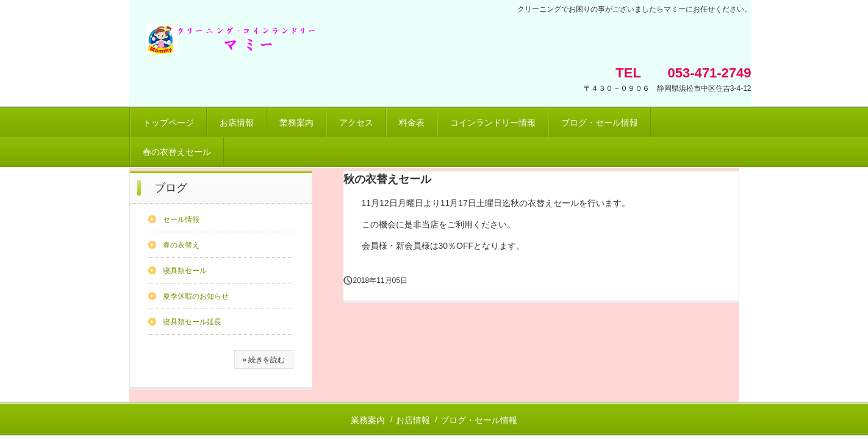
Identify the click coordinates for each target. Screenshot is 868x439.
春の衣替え (181, 245)
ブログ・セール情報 (600, 123)
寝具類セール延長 (192, 322)
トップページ (168, 123)
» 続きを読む (264, 360)
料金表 (412, 123)
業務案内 (296, 123)
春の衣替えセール (177, 152)
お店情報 (237, 123)
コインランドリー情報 (493, 123)
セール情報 (181, 220)
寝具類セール (185, 271)
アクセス (356, 123)
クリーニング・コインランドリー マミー (329, 44)
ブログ (171, 188)
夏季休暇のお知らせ (196, 296)
